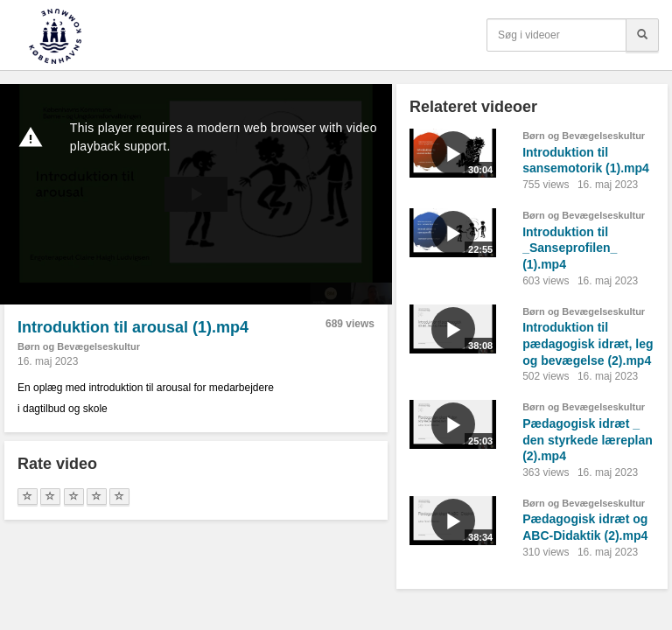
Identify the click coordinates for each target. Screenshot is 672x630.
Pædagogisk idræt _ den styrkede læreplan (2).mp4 (588, 440)
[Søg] (642, 35)
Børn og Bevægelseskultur (79, 346)
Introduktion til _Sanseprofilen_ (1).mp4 (570, 248)
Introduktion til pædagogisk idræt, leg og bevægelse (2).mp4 (588, 343)
